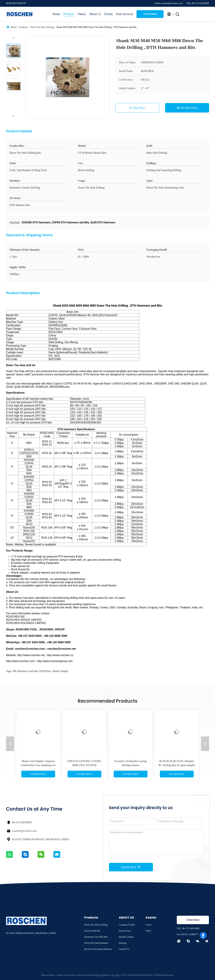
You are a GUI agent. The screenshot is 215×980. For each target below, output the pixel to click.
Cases (149, 925)
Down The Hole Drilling (42, 27)
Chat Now (150, 14)
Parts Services (125, 14)
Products (69, 14)
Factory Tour (125, 931)
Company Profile (127, 925)
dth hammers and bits (25, 671)
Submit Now (131, 867)
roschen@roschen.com (25, 831)
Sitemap (123, 943)
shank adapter (60, 671)
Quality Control (126, 937)
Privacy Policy (48, 975)
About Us (95, 14)
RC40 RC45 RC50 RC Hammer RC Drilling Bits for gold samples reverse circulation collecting (177, 765)
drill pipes (45, 671)
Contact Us (124, 949)
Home (56, 14)
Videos (82, 14)
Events (109, 14)
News (149, 931)
